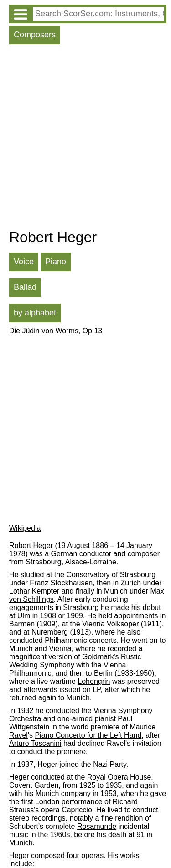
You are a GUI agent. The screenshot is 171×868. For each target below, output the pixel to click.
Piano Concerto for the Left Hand (88, 735)
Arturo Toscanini (35, 743)
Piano (56, 262)
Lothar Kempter (34, 591)
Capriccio (77, 810)
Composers (35, 35)
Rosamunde (97, 826)
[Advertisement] (85, 139)
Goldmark (98, 657)
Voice (24, 262)
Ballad (25, 287)
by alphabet (35, 313)
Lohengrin (94, 681)
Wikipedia (25, 528)
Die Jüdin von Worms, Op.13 (56, 331)
